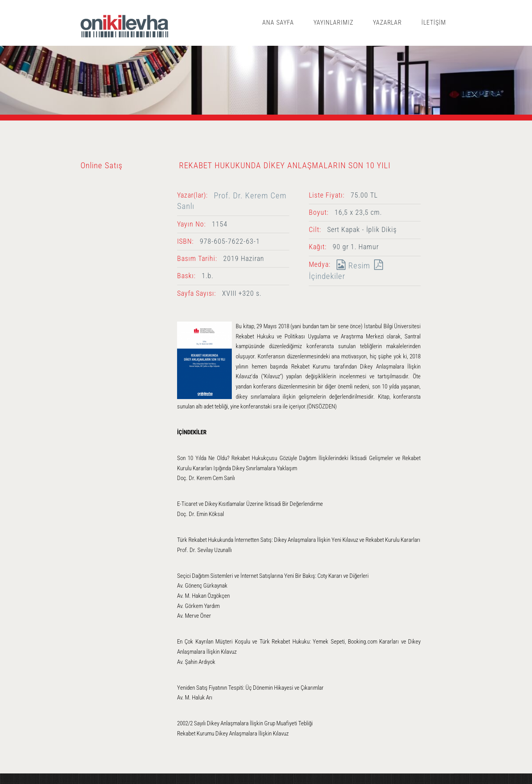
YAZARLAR (388, 22)
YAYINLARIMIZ (333, 22)
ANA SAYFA (278, 22)
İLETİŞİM (434, 22)
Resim (351, 265)
